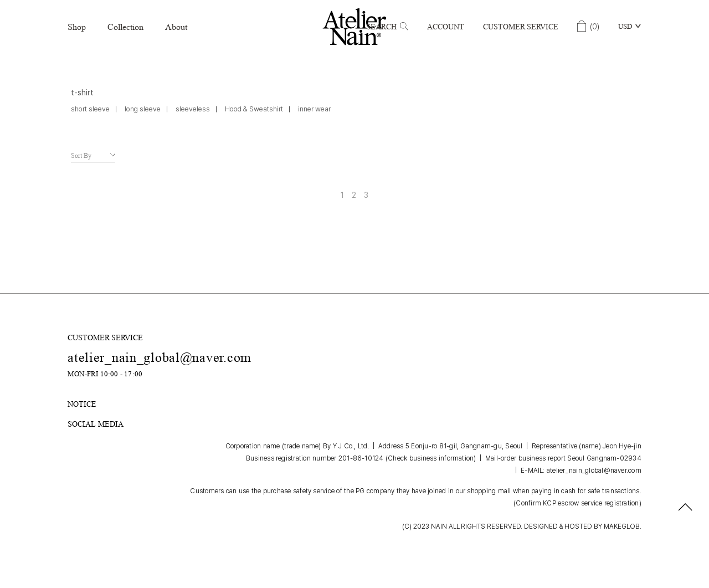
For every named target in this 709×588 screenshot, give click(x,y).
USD (625, 26)
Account (446, 27)
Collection (125, 27)
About (176, 27)
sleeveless (193, 109)
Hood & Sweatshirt (254, 109)
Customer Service (521, 27)
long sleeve (143, 109)
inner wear (314, 109)
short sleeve (90, 109)
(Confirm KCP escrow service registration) (577, 503)
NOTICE (82, 404)
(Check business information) (431, 458)
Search (387, 27)
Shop (77, 27)
